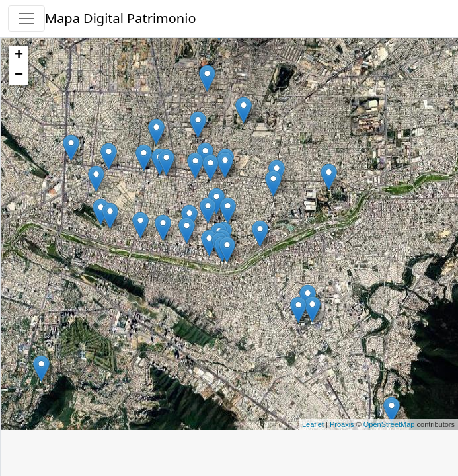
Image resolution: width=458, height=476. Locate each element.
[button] (26, 19)
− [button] (19, 75)
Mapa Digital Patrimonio (120, 18)
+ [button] (19, 56)
